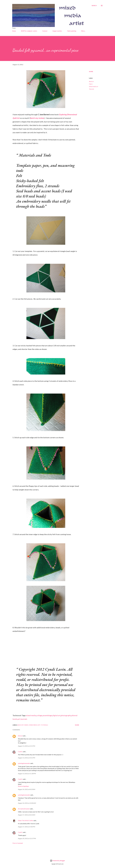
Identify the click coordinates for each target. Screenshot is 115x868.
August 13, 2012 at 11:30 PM (27, 774)
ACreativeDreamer (24, 809)
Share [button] (91, 72)
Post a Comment (18, 843)
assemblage (47, 715)
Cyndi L (20, 752)
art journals (23, 719)
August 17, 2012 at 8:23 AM (27, 815)
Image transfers (57, 31)
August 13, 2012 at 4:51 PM (27, 758)
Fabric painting (72, 31)
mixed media (31, 715)
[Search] (94, 6)
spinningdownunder (24, 763)
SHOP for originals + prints (29, 31)
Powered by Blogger (57, 861)
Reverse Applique (23, 786)
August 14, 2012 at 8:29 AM (27, 789)
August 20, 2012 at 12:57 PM (27, 838)
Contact (45, 31)
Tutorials (91, 89)
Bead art (91, 81)
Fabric (91, 84)
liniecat (20, 736)
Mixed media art (93, 86)
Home (14, 31)
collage (39, 715)
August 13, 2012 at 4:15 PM (27, 746)
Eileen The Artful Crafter (26, 820)
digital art (56, 715)
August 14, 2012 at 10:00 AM (27, 803)
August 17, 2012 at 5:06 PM (27, 827)
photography (66, 715)
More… (83, 31)
